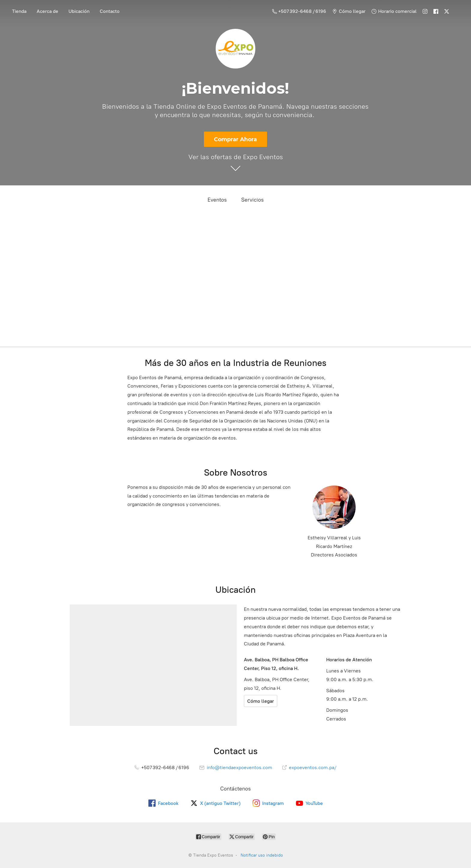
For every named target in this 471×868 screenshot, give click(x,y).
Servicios (252, 200)
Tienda (19, 11)
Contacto (110, 11)
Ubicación (79, 11)
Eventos (217, 200)
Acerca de (47, 11)
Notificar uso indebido (262, 855)
